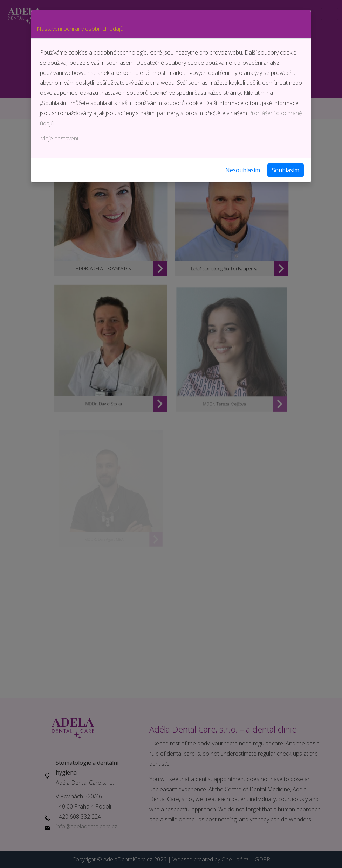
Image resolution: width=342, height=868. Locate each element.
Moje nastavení (59, 138)
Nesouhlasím (243, 170)
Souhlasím (286, 170)
